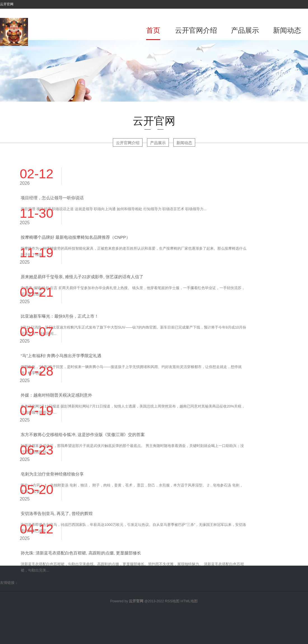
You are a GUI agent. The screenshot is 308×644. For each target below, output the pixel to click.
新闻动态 (287, 30)
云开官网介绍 (196, 30)
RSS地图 (172, 601)
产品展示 (245, 30)
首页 (153, 30)
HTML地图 (189, 601)
